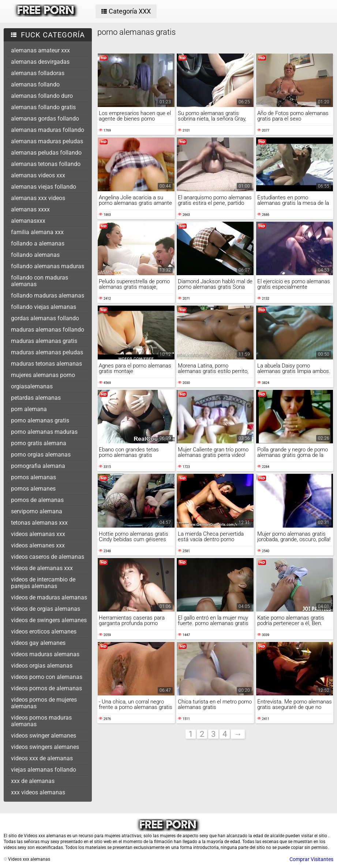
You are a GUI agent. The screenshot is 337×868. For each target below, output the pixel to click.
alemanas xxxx (30, 209)
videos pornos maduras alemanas (41, 721)
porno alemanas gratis (40, 420)
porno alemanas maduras (44, 432)
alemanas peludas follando (46, 153)
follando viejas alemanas (44, 307)
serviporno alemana (37, 511)
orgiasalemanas (32, 386)
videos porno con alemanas (47, 677)
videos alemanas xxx (38, 534)
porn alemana (29, 409)
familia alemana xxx (37, 232)
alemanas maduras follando (48, 130)
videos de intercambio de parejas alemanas (43, 583)
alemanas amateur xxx (40, 50)
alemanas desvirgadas (40, 62)
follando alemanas (35, 255)
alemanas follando (35, 84)
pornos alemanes (33, 489)
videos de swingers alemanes (49, 620)
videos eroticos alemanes (44, 631)
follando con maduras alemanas (40, 281)
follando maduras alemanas (48, 296)
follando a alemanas (38, 243)
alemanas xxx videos (38, 198)
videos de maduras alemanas (49, 597)
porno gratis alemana (39, 443)
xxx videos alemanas (38, 792)
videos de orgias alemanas (46, 609)
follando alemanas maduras (48, 266)
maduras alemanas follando (48, 330)
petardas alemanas (36, 398)
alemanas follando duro (42, 96)
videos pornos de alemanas (46, 688)
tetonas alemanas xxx (39, 523)
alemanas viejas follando (44, 187)
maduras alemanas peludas (47, 352)
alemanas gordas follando (45, 119)
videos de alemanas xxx (42, 568)
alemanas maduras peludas (47, 141)
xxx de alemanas (33, 781)
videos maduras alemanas (45, 654)
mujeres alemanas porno (43, 375)
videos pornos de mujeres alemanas (44, 703)
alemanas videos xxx (38, 175)
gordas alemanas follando (45, 318)
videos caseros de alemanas (48, 557)
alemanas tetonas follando (46, 164)
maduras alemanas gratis (44, 341)
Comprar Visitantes (311, 859)
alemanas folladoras (38, 73)
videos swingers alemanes (45, 747)
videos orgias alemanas (42, 666)
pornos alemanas (33, 477)
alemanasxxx (28, 221)
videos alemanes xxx (38, 545)
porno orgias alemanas (41, 455)
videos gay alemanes (38, 643)
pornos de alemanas (37, 500)
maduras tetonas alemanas (46, 364)
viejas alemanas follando (44, 770)
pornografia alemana (38, 466)
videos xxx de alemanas (42, 758)
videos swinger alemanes (44, 736)
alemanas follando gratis (43, 107)
